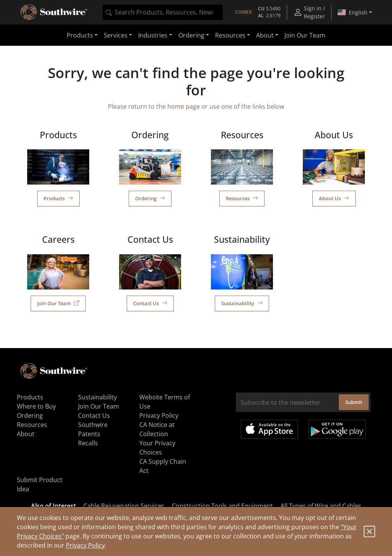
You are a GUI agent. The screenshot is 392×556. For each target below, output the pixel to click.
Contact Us (150, 303)
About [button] (265, 35)
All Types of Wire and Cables (321, 506)
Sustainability (242, 303)
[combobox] (163, 12)
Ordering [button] (191, 35)
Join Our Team (305, 35)
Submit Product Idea (40, 484)
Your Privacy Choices (157, 448)
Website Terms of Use (165, 402)
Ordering (150, 198)
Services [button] (116, 35)
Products (58, 198)
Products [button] (80, 35)
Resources (242, 198)
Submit (354, 402)
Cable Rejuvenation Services (124, 506)
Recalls (88, 443)
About (26, 434)
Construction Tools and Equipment (222, 506)
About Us (334, 198)
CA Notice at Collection (157, 429)
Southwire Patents (93, 429)
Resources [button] (230, 35)
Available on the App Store (269, 429)
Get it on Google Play (337, 429)
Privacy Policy (85, 545)
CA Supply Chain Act (163, 466)
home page (184, 106)
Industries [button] (153, 35)
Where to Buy (36, 406)
